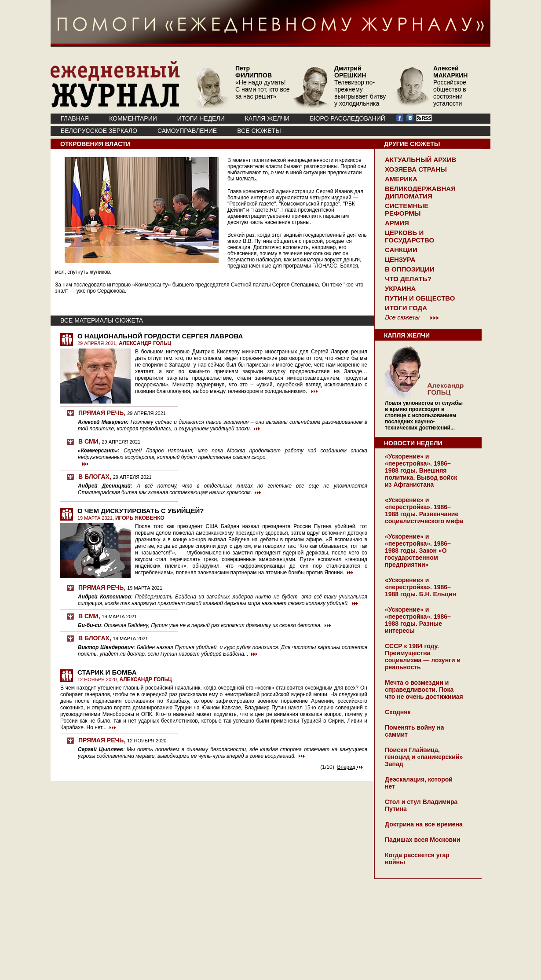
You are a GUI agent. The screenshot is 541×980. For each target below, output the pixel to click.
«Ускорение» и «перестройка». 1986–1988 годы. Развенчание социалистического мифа (424, 510)
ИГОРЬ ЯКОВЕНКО (140, 518)
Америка (401, 179)
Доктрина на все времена (424, 824)
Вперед (350, 767)
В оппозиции (410, 269)
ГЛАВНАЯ (75, 118)
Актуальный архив (420, 160)
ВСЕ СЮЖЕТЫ (259, 131)
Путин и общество (420, 298)
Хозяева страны (416, 169)
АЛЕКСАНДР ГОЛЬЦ (145, 343)
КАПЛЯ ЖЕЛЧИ (267, 118)
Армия (397, 223)
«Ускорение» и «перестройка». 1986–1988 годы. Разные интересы (418, 620)
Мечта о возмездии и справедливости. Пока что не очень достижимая (424, 690)
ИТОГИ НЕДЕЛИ (201, 118)
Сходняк (398, 712)
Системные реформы (407, 209)
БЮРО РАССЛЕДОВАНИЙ (347, 118)
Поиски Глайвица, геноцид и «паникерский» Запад (424, 757)
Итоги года (406, 308)
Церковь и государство (409, 236)
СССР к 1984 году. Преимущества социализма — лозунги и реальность (423, 657)
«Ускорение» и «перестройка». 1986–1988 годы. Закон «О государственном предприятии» (418, 551)
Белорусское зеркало (99, 131)
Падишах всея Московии (422, 840)
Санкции (401, 250)
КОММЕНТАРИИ (133, 118)
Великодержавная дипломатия (420, 192)
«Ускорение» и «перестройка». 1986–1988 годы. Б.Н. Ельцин (420, 587)
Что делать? (408, 279)
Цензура (400, 259)
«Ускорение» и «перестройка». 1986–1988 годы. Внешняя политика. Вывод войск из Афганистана (421, 470)
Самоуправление (187, 131)
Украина (400, 288)
